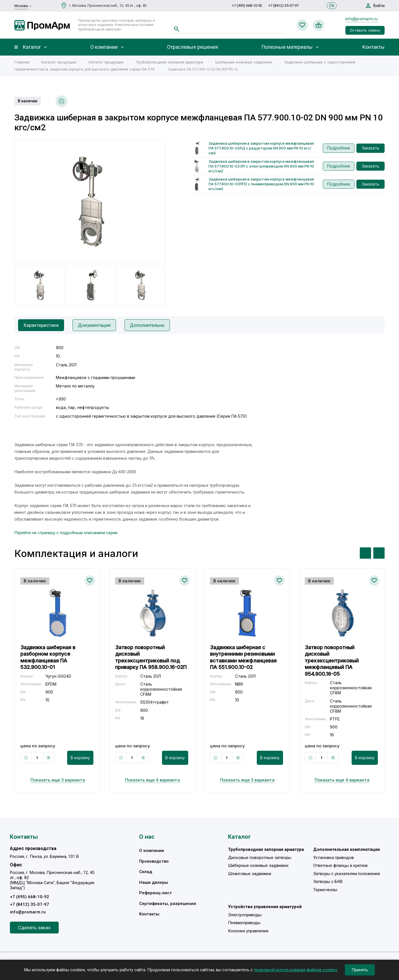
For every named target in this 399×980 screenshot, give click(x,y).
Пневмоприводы (244, 923)
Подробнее (339, 148)
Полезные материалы (287, 47)
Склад (146, 872)
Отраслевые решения (193, 47)
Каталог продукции (59, 62)
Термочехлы (325, 890)
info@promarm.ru (361, 19)
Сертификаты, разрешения (168, 904)
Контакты (373, 47)
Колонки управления (248, 931)
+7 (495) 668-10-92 (247, 5)
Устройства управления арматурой (265, 907)
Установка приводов (334, 858)
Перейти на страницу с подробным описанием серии (66, 533)
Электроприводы (245, 915)
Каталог (32, 47)
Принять (360, 970)
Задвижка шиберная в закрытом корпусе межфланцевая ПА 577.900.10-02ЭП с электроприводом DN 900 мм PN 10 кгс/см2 (261, 166)
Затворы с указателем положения (347, 874)
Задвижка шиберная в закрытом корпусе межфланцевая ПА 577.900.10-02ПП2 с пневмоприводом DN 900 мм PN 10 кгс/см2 (261, 184)
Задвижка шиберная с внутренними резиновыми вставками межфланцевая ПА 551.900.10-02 (243, 657)
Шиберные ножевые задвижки (244, 62)
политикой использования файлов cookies (296, 970)
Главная (22, 62)
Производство (154, 861)
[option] (90, 202)
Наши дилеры (154, 882)
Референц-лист (155, 893)
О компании (104, 47)
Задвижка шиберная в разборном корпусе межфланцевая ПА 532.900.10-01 (48, 657)
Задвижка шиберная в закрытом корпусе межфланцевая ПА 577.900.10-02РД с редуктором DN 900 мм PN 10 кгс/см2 (261, 148)
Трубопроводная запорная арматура (169, 62)
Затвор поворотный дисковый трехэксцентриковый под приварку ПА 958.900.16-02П (151, 657)
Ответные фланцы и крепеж (340, 866)
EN (332, 6)
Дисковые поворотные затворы (260, 858)
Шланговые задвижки (250, 874)
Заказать (370, 148)
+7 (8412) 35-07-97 (283, 5)
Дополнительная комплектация (347, 849)
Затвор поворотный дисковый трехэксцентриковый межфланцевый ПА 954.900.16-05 (332, 661)
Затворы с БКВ (328, 882)
